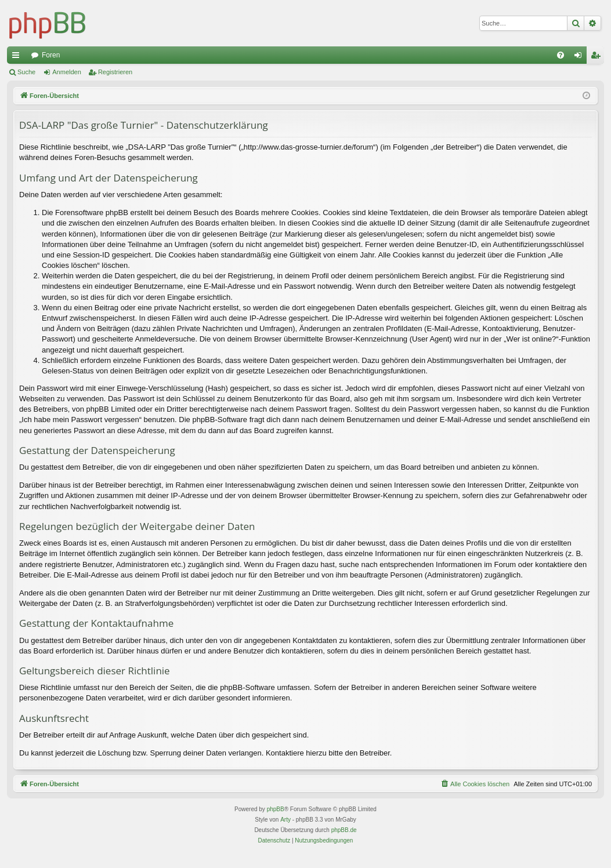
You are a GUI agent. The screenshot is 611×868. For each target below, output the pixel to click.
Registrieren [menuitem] (598, 57)
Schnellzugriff (18, 57)
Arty (285, 820)
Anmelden (67, 72)
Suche (26, 72)
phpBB (276, 809)
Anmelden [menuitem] (581, 57)
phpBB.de (344, 830)
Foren (51, 55)
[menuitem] (561, 55)
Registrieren (115, 72)
